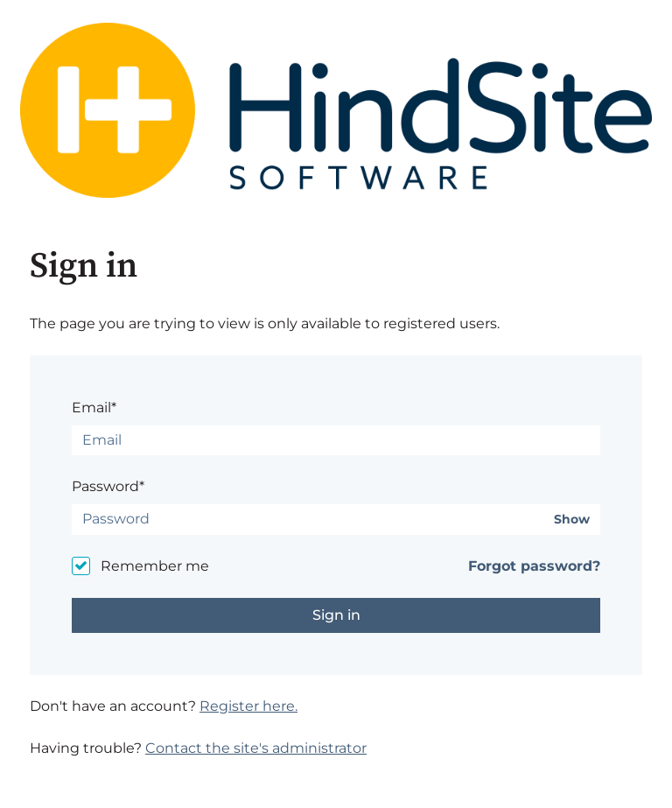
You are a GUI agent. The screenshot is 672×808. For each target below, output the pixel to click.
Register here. (248, 706)
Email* (94, 408)
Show (572, 520)
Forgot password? (534, 566)
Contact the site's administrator (256, 748)
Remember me (155, 566)
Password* (108, 486)
